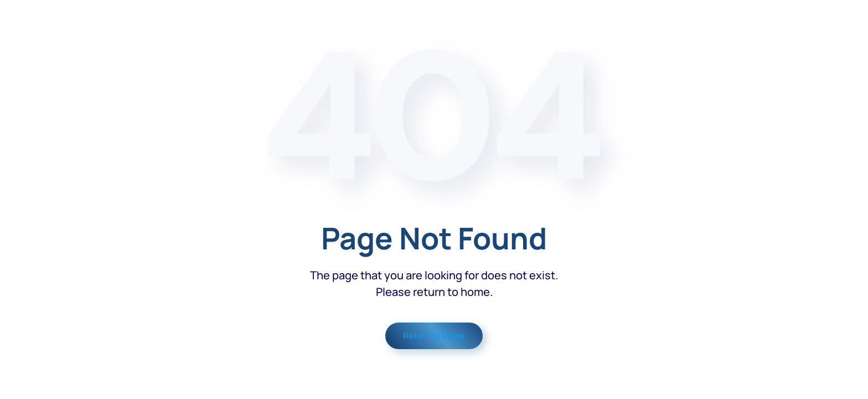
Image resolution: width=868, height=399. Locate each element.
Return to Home (434, 336)
